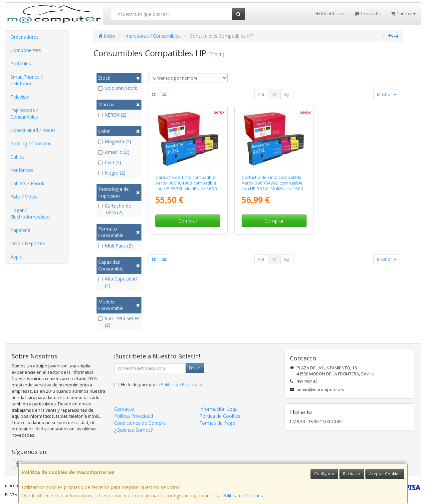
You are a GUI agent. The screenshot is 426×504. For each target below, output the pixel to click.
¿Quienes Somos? (133, 430)
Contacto (368, 13)
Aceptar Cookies (385, 474)
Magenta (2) (115, 141)
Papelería (20, 230)
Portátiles (21, 63)
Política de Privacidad (182, 385)
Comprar (188, 221)
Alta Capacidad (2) (117, 282)
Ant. (262, 94)
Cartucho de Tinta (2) (115, 209)
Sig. (287, 94)
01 (275, 94)
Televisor (20, 97)
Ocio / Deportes (28, 243)
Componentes (26, 50)
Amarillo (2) (114, 152)
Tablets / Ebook (27, 183)
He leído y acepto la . (162, 385)
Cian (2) (110, 162)
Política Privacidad (134, 416)
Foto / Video (24, 197)
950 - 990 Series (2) (119, 322)
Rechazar (352, 474)
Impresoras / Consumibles (24, 113)
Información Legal (219, 409)
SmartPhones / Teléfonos (26, 80)
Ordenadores (24, 37)
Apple (16, 257)
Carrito (403, 13)
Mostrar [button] (387, 94)
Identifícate (330, 13)
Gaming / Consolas (31, 143)
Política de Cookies (242, 496)
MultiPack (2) (115, 246)
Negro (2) (112, 173)
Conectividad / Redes (33, 130)
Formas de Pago (217, 423)
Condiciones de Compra (140, 423)
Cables (17, 157)
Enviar (195, 368)
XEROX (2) (112, 115)
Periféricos (22, 170)
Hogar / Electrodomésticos (30, 213)
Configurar (324, 474)
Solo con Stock (118, 88)
